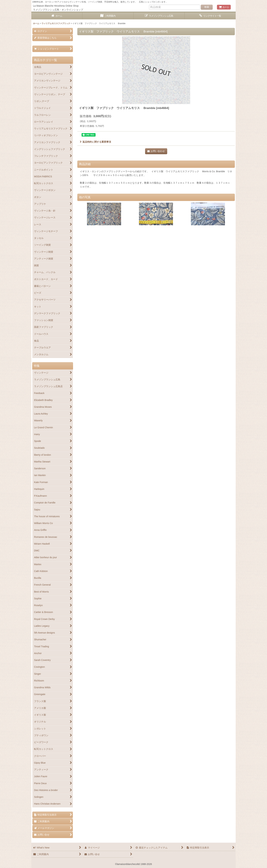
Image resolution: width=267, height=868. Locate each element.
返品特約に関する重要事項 (95, 142)
